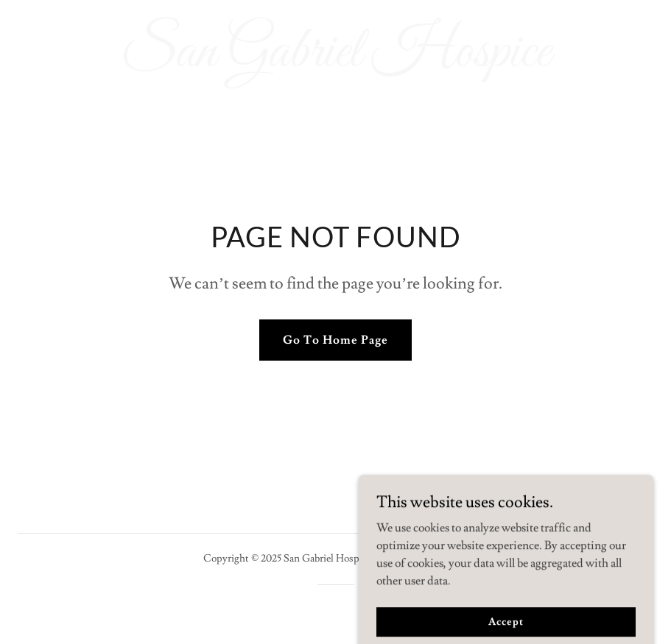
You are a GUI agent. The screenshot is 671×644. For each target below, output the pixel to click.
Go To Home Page (335, 340)
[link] (335, 63)
